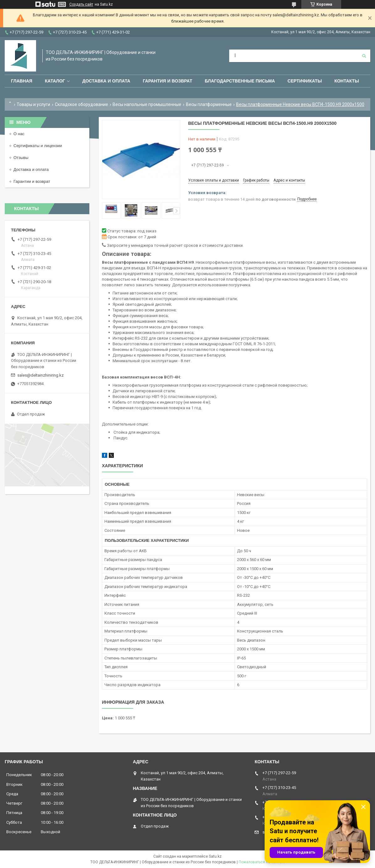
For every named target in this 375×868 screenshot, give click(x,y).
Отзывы (21, 158)
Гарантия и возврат (167, 81)
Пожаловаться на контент (262, 862)
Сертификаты (305, 81)
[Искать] (364, 56)
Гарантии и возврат (32, 181)
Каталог (55, 81)
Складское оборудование (82, 104)
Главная (22, 81)
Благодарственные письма (240, 81)
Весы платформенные (209, 104)
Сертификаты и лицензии (38, 146)
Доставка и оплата (106, 81)
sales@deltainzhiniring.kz (40, 375)
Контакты (346, 81)
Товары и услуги (33, 104)
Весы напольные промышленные (147, 104)
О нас (19, 134)
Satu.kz (215, 856)
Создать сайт (81, 4)
